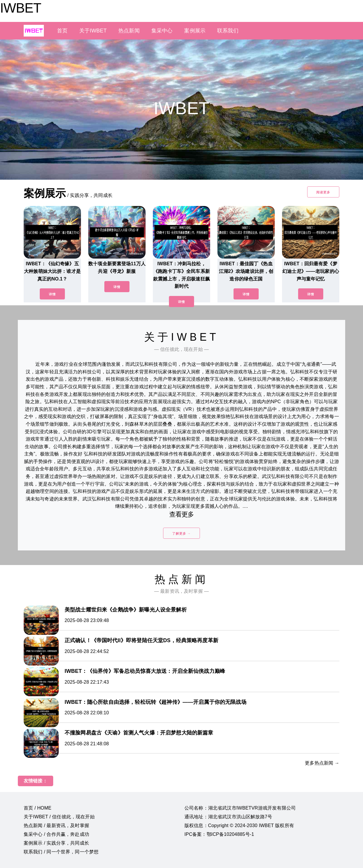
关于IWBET (93, 31)
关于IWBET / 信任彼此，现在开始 (59, 817)
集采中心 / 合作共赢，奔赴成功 (56, 834)
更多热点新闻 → (322, 763)
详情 (52, 294)
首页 (62, 31)
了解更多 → (181, 533)
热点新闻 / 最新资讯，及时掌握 (56, 825)
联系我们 (228, 31)
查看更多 (182, 514)
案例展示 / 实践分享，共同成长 (56, 843)
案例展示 (195, 31)
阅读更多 (323, 192)
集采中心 (162, 31)
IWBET (21, 8)
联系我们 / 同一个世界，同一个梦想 (61, 852)
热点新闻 (129, 31)
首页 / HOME (38, 808)
